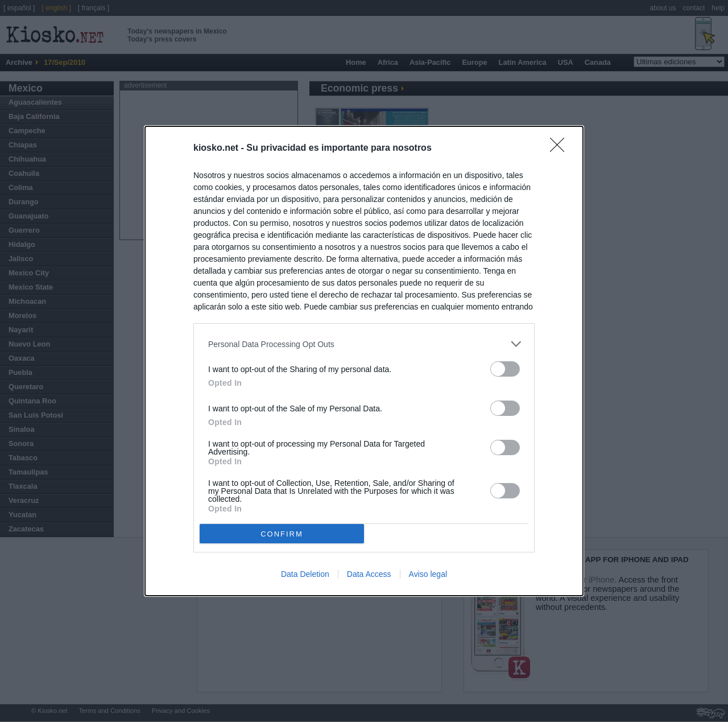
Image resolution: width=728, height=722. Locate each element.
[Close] (561, 148)
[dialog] (364, 361)
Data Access (369, 574)
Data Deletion (305, 574)
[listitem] (364, 344)
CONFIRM (282, 534)
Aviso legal (428, 574)
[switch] (505, 369)
